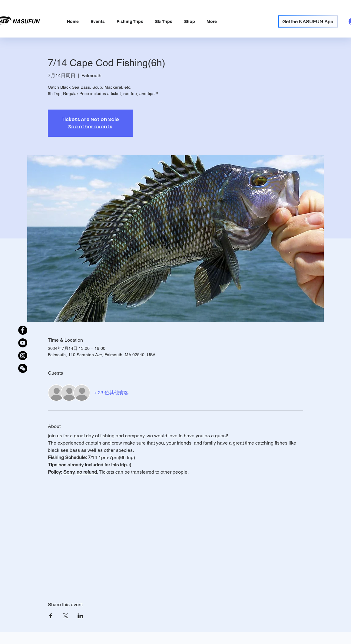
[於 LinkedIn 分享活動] (80, 616)
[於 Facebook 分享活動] (51, 616)
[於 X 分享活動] (66, 616)
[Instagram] (23, 356)
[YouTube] (23, 343)
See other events (90, 127)
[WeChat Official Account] (23, 368)
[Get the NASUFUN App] (308, 21)
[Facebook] (23, 330)
